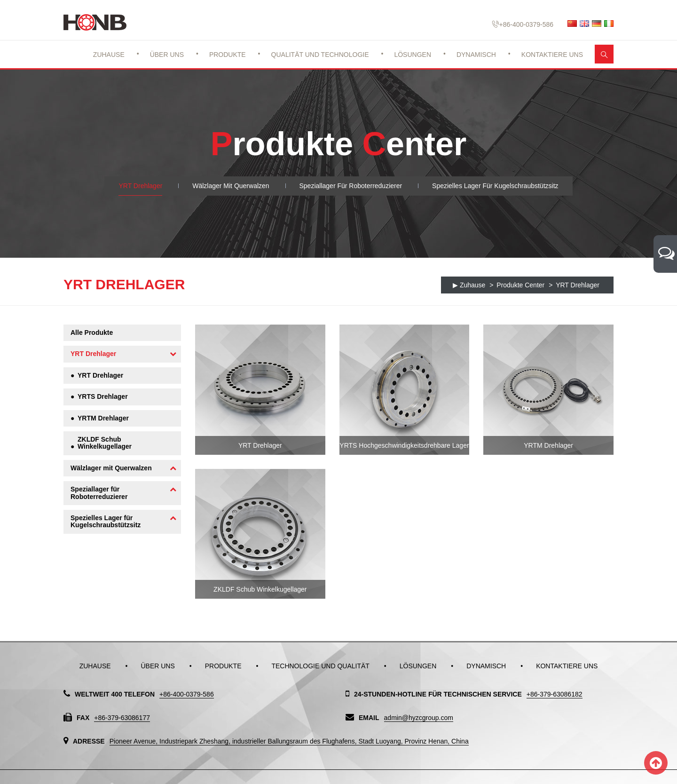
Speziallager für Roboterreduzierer (351, 186)
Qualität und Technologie (320, 55)
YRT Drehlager (140, 186)
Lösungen (413, 55)
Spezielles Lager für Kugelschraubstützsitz (495, 186)
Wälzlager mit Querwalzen (231, 186)
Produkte (228, 55)
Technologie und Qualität (320, 666)
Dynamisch (476, 55)
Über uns (167, 55)
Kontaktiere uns (552, 55)
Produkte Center (520, 285)
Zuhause (109, 55)
